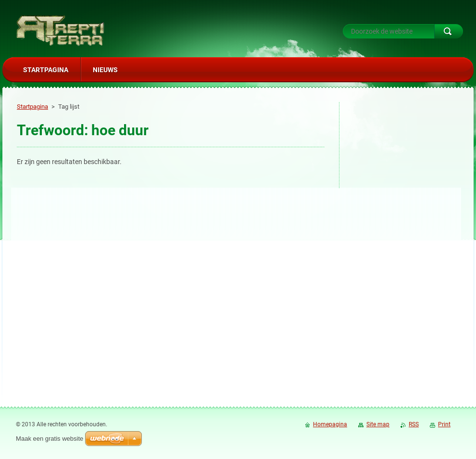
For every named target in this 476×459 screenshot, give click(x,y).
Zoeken (449, 31)
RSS (414, 424)
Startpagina (32, 107)
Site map (378, 424)
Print (444, 424)
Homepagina (330, 424)
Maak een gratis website (50, 439)
